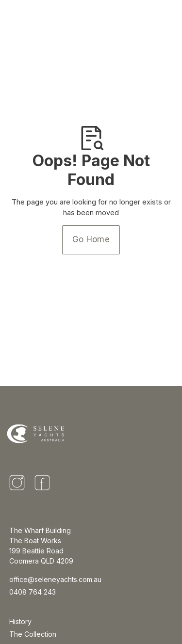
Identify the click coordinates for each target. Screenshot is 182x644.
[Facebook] (42, 483)
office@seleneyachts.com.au (55, 579)
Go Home (91, 239)
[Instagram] (17, 483)
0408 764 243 (33, 592)
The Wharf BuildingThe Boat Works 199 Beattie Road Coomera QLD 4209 (41, 546)
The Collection (33, 634)
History (20, 621)
